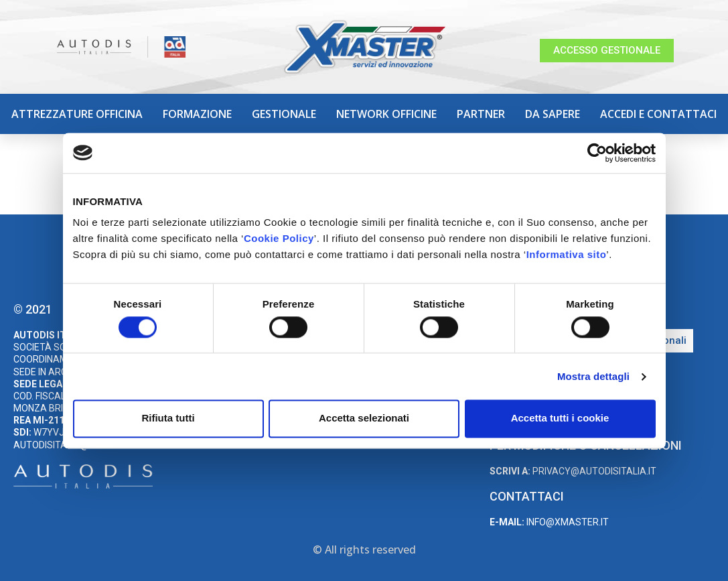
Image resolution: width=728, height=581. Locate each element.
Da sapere (553, 114)
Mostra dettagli (593, 376)
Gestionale (284, 114)
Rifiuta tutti (168, 418)
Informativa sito (567, 254)
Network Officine (386, 114)
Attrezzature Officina (77, 114)
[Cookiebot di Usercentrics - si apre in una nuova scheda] (597, 153)
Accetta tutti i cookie (560, 418)
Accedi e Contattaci (658, 114)
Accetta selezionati (364, 418)
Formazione (197, 114)
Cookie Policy (279, 238)
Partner (481, 114)
